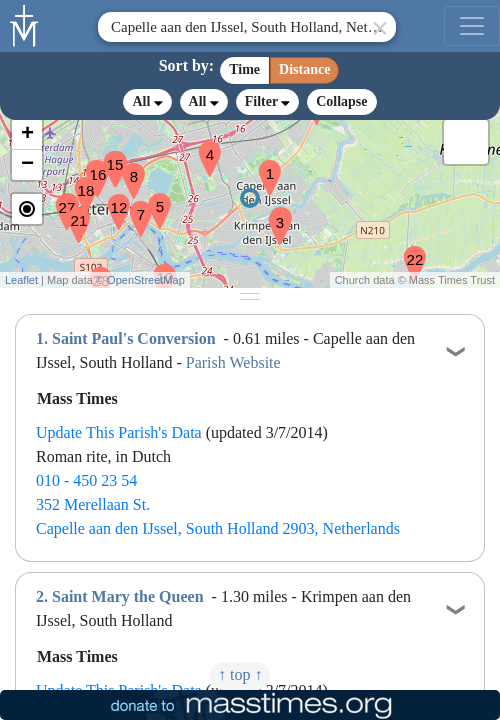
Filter (267, 101)
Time (244, 69)
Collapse (341, 101)
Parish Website (233, 362)
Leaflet (21, 280)
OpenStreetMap (146, 280)
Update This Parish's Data (119, 432)
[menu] (472, 26)
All (147, 102)
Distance (304, 69)
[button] (262, 165)
